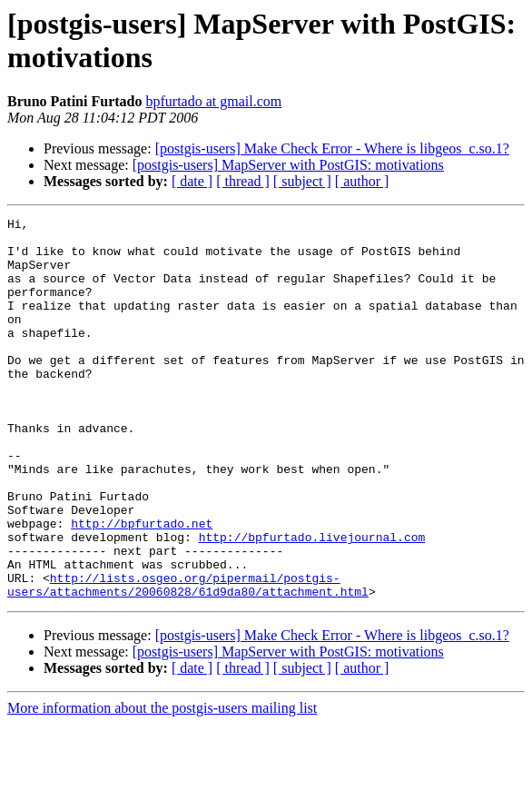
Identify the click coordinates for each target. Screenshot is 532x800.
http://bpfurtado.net (142, 586)
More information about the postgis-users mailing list (162, 784)
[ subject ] (302, 181)
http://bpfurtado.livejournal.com (312, 602)
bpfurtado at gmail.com (213, 101)
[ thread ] (243, 181)
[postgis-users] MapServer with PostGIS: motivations (288, 165)
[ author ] (362, 181)
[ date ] (192, 181)
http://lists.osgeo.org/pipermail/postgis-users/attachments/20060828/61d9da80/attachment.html (188, 659)
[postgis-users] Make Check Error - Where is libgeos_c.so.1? (332, 148)
